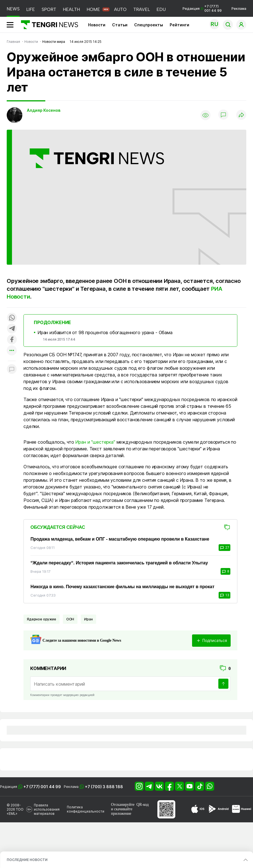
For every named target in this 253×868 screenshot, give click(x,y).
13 (224, 595)
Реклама (239, 9)
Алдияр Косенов (44, 110)
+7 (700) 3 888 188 (104, 787)
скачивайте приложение (122, 811)
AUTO (120, 9)
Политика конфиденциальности (86, 809)
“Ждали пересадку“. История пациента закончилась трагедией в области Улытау (119, 563)
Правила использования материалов (47, 809)
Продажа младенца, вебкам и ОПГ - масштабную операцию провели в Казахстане (120, 539)
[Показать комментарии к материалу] (12, 369)
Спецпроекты (149, 25)
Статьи (120, 25)
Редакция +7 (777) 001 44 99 (202, 8)
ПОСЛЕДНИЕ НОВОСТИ (27, 860)
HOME (93, 9)
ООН (70, 619)
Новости (97, 25)
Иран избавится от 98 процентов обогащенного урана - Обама (105, 332)
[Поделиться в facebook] (12, 340)
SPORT (49, 9)
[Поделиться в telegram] (12, 329)
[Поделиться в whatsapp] (12, 318)
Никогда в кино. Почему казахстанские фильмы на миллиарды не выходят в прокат (122, 587)
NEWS (13, 9)
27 (224, 548)
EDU (161, 9)
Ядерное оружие (42, 619)
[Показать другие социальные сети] (12, 351)
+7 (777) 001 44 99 (42, 787)
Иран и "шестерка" (95, 442)
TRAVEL (142, 9)
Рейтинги (179, 25)
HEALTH (71, 9)
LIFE (31, 9)
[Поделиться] (241, 115)
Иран (88, 619)
